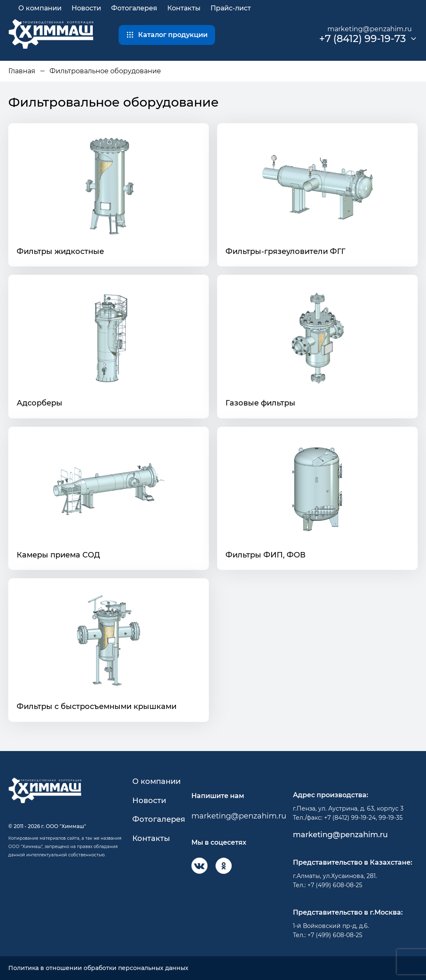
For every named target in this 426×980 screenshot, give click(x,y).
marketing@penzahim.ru (370, 29)
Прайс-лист (231, 8)
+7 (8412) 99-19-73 (363, 39)
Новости (86, 8)
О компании (40, 8)
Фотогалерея (134, 8)
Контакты (184, 8)
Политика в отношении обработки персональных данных (98, 968)
